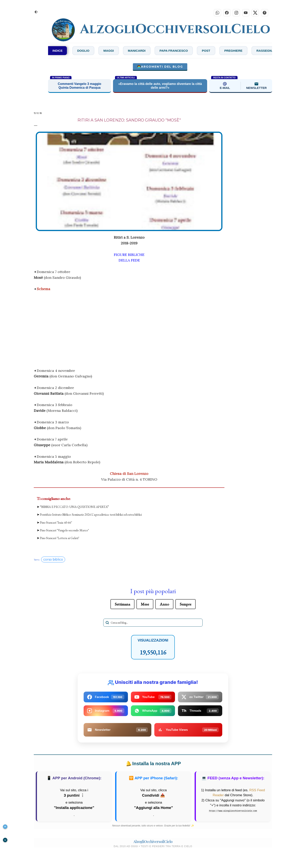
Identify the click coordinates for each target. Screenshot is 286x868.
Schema (43, 289)
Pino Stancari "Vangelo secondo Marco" (64, 530)
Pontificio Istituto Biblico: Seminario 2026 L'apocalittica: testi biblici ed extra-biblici (91, 515)
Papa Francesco (197, 51)
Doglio (103, 51)
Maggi (129, 51)
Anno (164, 605)
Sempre (186, 605)
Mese (145, 605)
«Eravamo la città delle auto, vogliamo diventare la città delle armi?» (160, 86)
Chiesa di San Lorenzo (129, 474)
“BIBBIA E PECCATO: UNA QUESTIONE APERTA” (74, 507)
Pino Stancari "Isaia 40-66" (56, 523)
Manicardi (158, 51)
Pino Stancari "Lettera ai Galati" (60, 538)
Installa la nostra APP (153, 764)
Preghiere (259, 51)
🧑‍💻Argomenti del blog (160, 67)
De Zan (76, 51)
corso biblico (53, 560)
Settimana (122, 605)
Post (230, 51)
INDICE (57, 51)
